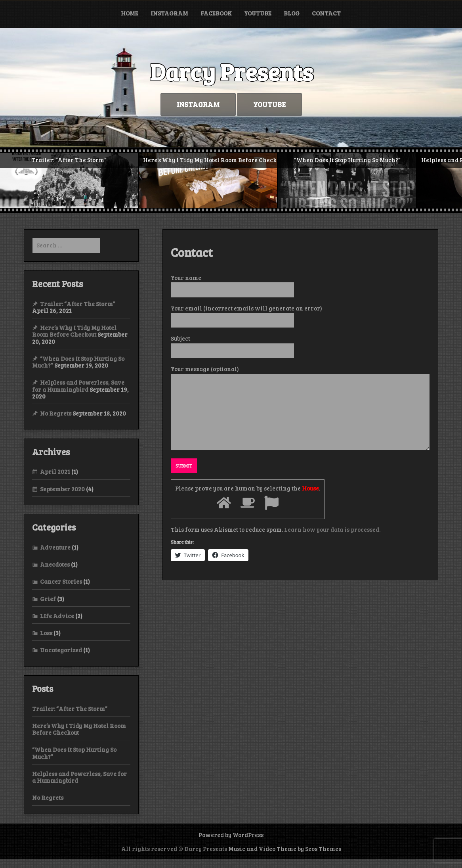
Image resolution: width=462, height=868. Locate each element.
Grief (48, 599)
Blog (292, 13)
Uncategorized (61, 650)
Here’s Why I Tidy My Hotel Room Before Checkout (74, 331)
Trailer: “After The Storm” (78, 304)
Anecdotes (55, 564)
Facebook (216, 13)
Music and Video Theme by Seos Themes (285, 849)
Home (130, 13)
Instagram (169, 13)
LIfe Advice (57, 616)
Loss (46, 633)
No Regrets (56, 413)
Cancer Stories (61, 581)
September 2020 (62, 489)
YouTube (258, 13)
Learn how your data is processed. (332, 529)
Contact (326, 13)
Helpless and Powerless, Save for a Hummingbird (78, 386)
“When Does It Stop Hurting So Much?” (74, 753)
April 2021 (55, 471)
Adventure (55, 547)
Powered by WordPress (231, 835)
